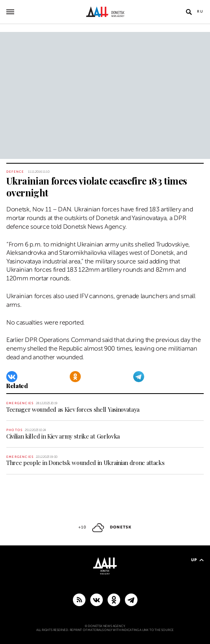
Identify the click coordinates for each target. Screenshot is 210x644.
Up (197, 560)
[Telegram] (139, 377)
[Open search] (189, 12)
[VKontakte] (12, 377)
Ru (200, 11)
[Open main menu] (10, 12)
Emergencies (20, 403)
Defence (15, 172)
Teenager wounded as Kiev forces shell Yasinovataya (73, 409)
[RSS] (79, 599)
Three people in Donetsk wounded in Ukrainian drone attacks (85, 463)
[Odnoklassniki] (75, 377)
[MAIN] (131, 599)
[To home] (105, 12)
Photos (14, 430)
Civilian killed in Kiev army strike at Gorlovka (63, 436)
